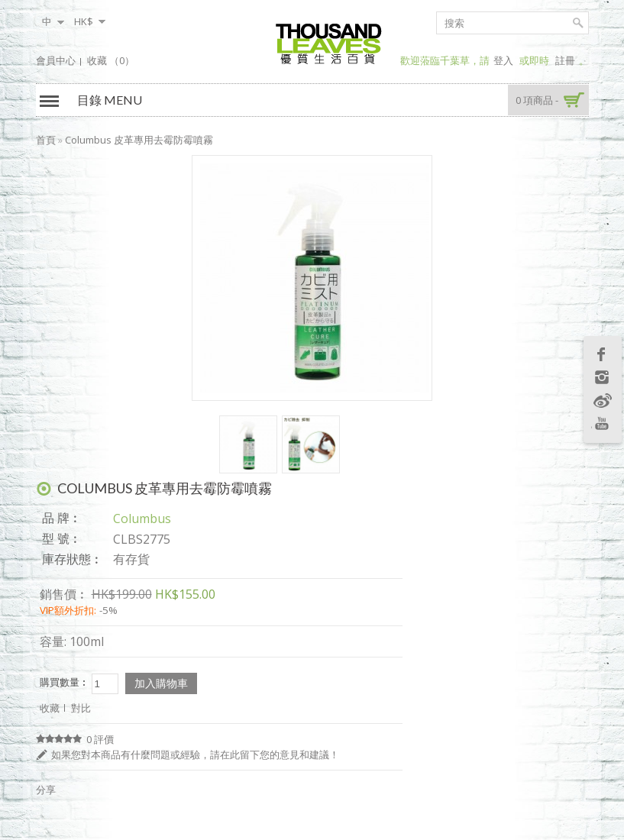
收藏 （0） (111, 60)
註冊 (565, 60)
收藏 (50, 708)
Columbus (142, 519)
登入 (503, 60)
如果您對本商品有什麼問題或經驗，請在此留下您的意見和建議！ (195, 754)
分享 (46, 790)
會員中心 (56, 60)
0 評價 (100, 739)
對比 (81, 708)
